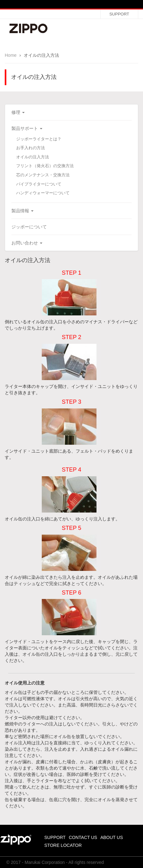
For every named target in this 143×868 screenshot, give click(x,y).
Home (11, 55)
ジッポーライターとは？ (39, 139)
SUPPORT (119, 14)
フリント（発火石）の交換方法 (45, 166)
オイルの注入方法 (33, 157)
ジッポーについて (29, 227)
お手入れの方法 (31, 148)
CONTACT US (83, 837)
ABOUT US (112, 837)
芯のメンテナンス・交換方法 (43, 175)
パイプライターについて (39, 184)
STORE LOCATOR (63, 845)
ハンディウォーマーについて (43, 193)
